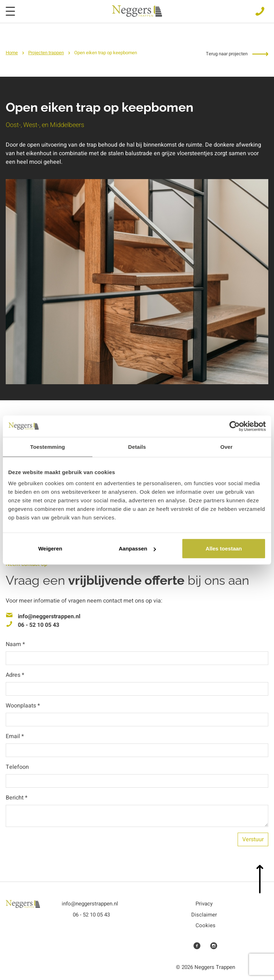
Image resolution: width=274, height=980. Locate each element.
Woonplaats (23, 706)
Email (15, 736)
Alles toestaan (224, 549)
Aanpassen (137, 549)
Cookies (205, 925)
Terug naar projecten (237, 54)
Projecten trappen (46, 53)
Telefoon (17, 767)
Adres (15, 675)
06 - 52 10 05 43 (39, 625)
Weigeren (50, 549)
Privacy (204, 904)
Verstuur (253, 839)
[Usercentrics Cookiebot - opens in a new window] (235, 426)
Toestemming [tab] (48, 446)
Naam (15, 644)
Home (12, 53)
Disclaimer (204, 915)
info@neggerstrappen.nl (49, 616)
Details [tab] (137, 446)
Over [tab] (226, 446)
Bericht (17, 798)
